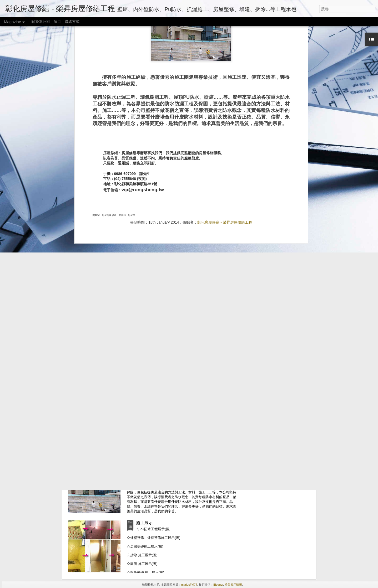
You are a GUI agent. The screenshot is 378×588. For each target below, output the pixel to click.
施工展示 (144, 523)
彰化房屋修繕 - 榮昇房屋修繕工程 (225, 150)
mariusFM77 (189, 585)
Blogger (218, 585)
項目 (57, 22)
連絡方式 (144, 403)
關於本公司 (41, 22)
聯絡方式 (72, 22)
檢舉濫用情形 (233, 585)
